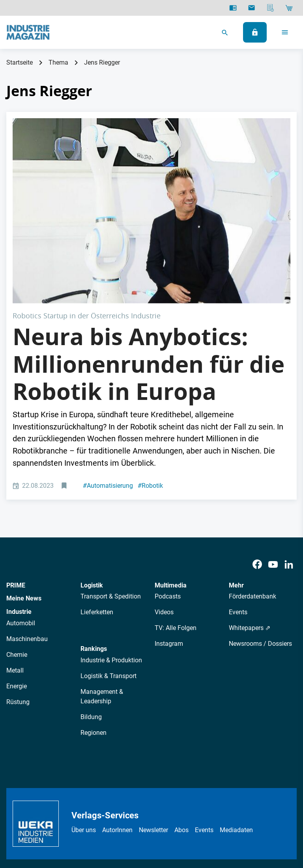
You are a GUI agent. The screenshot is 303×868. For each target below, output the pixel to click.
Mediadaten (236, 737)
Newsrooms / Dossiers (260, 551)
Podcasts (168, 504)
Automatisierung (108, 393)
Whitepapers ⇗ (250, 536)
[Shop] (289, 8)
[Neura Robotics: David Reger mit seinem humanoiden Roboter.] (151, 164)
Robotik (150, 393)
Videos (164, 520)
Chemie (17, 562)
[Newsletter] (252, 8)
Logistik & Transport (108, 583)
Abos (181, 737)
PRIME (16, 493)
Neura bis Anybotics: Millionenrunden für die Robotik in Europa (149, 271)
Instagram (169, 551)
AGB (111, 806)
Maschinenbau (27, 546)
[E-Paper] (233, 8)
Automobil (21, 531)
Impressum (139, 806)
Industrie (19, 519)
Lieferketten (97, 520)
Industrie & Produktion (111, 568)
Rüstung (18, 609)
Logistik (92, 493)
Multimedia (171, 493)
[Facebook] (257, 472)
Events (238, 520)
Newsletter (153, 737)
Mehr (236, 493)
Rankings (94, 557)
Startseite (20, 62)
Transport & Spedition (111, 504)
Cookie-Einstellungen (218, 806)
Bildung (91, 624)
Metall (15, 578)
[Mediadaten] (270, 8)
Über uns (84, 737)
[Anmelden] (255, 32)
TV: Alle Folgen (176, 536)
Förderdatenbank (252, 504)
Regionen (94, 640)
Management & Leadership (102, 604)
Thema (58, 62)
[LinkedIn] (289, 472)
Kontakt (171, 806)
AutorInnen (117, 737)
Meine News (24, 506)
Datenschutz (81, 806)
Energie (17, 594)
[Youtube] (273, 472)
